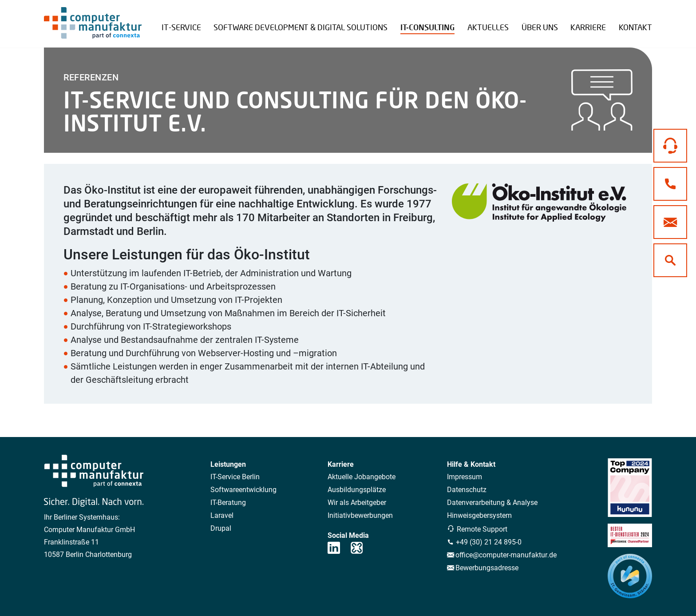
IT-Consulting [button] (427, 27)
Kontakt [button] (635, 27)
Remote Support (618, 21)
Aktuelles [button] (488, 27)
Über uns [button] (540, 27)
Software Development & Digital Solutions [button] (301, 27)
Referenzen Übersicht (564, 20)
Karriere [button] (588, 27)
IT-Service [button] (181, 27)
